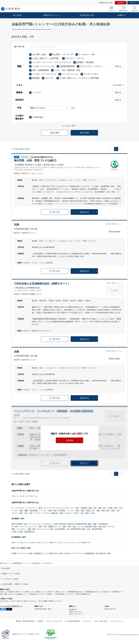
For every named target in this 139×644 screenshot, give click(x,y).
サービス (15, 513)
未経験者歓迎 (90, 553)
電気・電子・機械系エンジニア (50, 527)
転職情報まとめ (85, 594)
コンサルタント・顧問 (50, 524)
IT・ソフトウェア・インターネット (24, 508)
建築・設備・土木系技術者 (98, 524)
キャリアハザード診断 (72, 594)
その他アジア (86, 543)
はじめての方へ (5, 601)
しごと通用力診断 (58, 594)
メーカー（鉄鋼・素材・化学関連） (54, 511)
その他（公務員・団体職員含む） (24, 532)
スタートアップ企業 (25, 553)
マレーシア (75, 543)
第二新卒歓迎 (101, 553)
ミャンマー (26, 563)
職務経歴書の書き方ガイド (76, 592)
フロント (15, 496)
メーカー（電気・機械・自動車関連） (25, 511)
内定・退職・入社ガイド (8, 594)
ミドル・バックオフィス (28, 496)
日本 (13, 543)
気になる (135, 9)
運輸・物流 (101, 511)
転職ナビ (122, 15)
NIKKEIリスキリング (75, 612)
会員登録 (121, 3)
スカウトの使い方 (17, 601)
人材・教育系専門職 (73, 529)
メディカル (46, 513)
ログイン (133, 3)
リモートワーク (78, 553)
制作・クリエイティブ (41, 529)
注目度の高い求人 (87, 15)
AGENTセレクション (52, 15)
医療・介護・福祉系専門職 (92, 529)
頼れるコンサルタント (31, 601)
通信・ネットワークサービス (49, 508)
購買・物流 (98, 527)
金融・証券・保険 (95, 508)
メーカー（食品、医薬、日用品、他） (82, 511)
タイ (40, 543)
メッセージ (111, 9)
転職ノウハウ (19, 592)
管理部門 (19, 524)
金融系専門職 (17, 563)
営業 (13, 524)
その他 (92, 513)
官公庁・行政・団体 (81, 513)
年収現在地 (33, 594)
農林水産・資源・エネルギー (62, 513)
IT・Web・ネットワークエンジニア (24, 527)
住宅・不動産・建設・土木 (113, 508)
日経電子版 (73, 610)
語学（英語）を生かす (63, 553)
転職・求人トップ (6, 563)
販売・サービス (109, 527)
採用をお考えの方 (106, 3)
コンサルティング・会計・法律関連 (74, 508)
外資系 (14, 553)
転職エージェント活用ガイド (45, 592)
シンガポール (32, 543)
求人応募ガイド (106, 592)
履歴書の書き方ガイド (93, 592)
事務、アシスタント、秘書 (21, 529)
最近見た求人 (123, 9)
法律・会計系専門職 (57, 529)
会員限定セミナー (22, 594)
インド (46, 543)
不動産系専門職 (81, 524)
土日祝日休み (36, 563)
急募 (109, 553)
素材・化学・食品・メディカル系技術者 (77, 527)
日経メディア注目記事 (7, 592)
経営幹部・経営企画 (67, 524)
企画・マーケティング (32, 524)
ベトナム (67, 543)
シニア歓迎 (49, 553)
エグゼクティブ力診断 (44, 594)
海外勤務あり (39, 553)
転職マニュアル (30, 592)
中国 (51, 543)
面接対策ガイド (117, 592)
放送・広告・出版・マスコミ (30, 513)
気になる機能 (43, 601)
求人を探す (17, 15)
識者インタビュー (61, 592)
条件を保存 (55, 133)
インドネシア (21, 543)
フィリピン (58, 543)
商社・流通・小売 (113, 511)
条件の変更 (84, 133)
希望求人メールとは (55, 601)
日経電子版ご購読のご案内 (43, 609)
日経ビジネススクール (76, 614)
